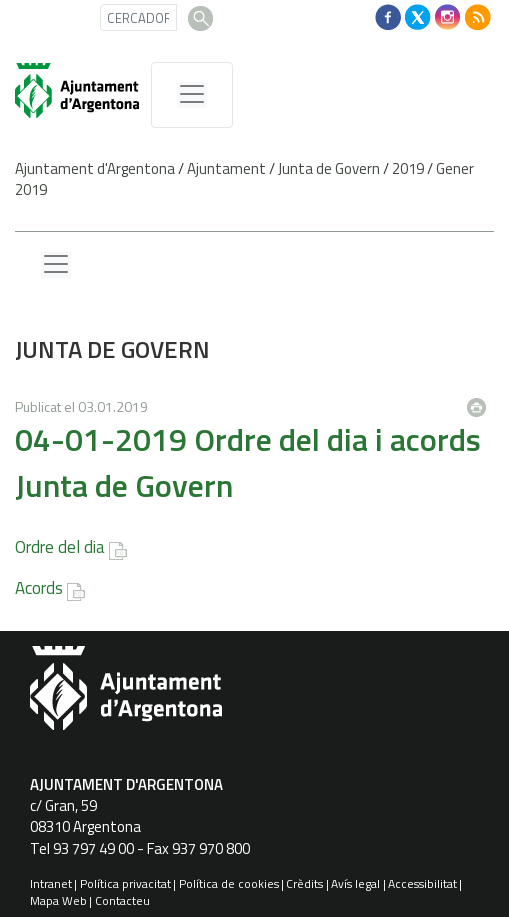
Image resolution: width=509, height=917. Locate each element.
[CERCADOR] (138, 17)
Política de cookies (229, 883)
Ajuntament (226, 168)
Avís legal (355, 883)
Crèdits (304, 883)
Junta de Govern (329, 168)
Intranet (51, 883)
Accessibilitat (422, 883)
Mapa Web (58, 900)
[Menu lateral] (56, 265)
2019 (408, 168)
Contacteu (122, 900)
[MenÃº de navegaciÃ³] (192, 95)
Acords (39, 588)
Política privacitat (125, 883)
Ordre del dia (60, 547)
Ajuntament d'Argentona (95, 168)
